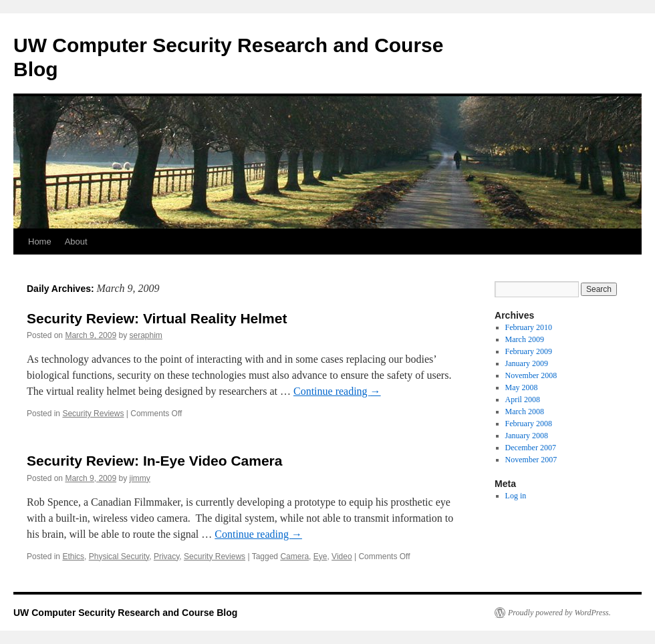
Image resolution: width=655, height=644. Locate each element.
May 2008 (522, 387)
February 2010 (529, 327)
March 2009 (525, 339)
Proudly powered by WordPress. (559, 613)
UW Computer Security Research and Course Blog (125, 613)
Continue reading (337, 391)
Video (342, 556)
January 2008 (527, 436)
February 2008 (529, 424)
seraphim (145, 335)
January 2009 (527, 363)
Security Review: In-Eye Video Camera (154, 461)
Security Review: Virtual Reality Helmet (157, 318)
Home (40, 241)
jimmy (139, 478)
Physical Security (119, 556)
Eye (320, 556)
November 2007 (531, 460)
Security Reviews (93, 414)
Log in (516, 496)
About (76, 241)
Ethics (73, 556)
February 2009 (529, 351)
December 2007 (531, 448)
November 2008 (531, 375)
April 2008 (523, 399)
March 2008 (525, 412)
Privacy (166, 556)
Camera (294, 556)
